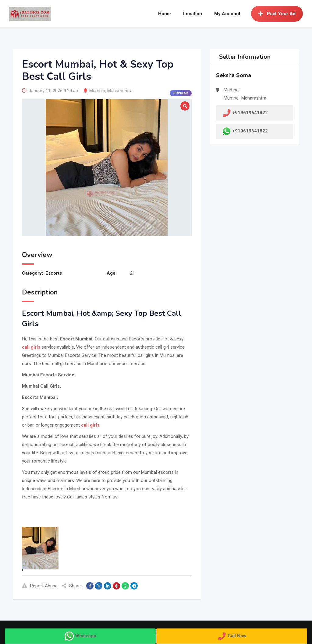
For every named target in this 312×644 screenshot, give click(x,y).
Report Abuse (40, 586)
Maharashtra (120, 91)
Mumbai (97, 91)
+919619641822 (250, 131)
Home (165, 14)
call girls (31, 347)
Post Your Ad (277, 14)
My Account (227, 14)
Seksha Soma (234, 75)
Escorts (54, 273)
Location (193, 14)
